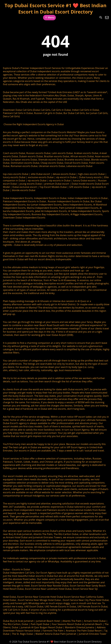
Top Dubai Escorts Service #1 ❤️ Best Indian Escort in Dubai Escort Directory (55, 9)
